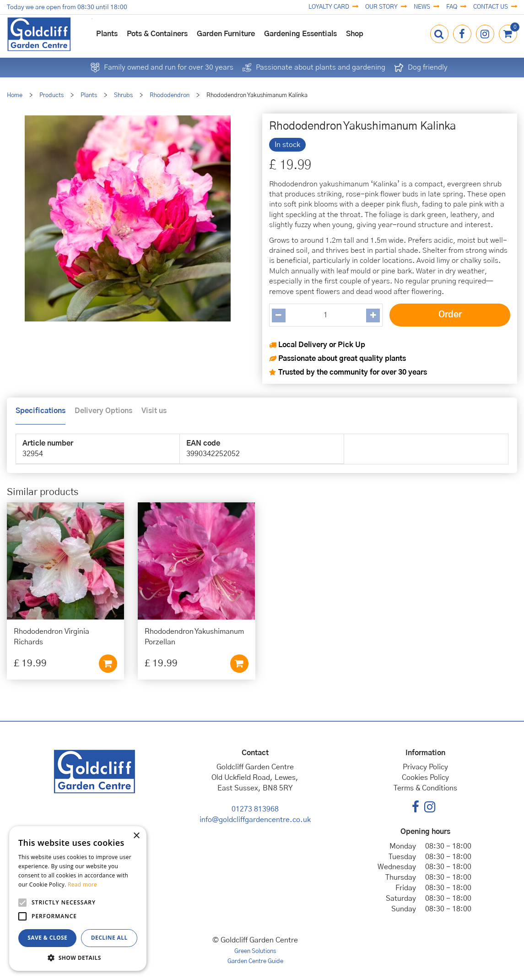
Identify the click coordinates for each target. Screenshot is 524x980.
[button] (78, 957)
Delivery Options (103, 411)
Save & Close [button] (47, 938)
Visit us (154, 411)
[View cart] (508, 34)
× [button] (136, 836)
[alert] (78, 898)
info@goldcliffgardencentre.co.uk (255, 820)
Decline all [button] (109, 938)
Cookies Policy (425, 778)
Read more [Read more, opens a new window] (82, 885)
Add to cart (108, 664)
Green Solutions (255, 951)
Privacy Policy (425, 767)
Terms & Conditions (425, 788)
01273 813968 (255, 809)
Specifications (41, 411)
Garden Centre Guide (255, 961)
